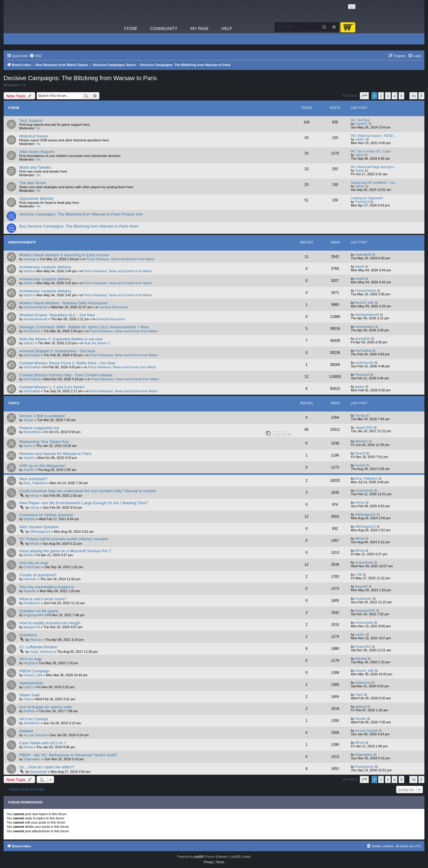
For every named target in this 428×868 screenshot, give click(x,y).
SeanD (29, 458)
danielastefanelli (36, 307)
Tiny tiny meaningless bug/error (47, 587)
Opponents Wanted (36, 199)
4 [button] (395, 96)
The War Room (33, 183)
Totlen (360, 170)
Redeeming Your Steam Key (44, 442)
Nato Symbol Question (39, 527)
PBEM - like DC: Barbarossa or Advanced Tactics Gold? (68, 755)
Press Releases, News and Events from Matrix (120, 259)
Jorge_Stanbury (42, 652)
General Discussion (113, 307)
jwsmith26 (363, 339)
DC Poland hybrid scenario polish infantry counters (64, 539)
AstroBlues (32, 723)
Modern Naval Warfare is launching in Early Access (64, 255)
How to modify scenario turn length (50, 623)
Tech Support (31, 121)
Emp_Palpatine (35, 483)
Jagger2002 (364, 427)
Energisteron (365, 767)
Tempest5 (363, 375)
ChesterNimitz (366, 291)
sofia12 (29, 343)
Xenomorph (39, 772)
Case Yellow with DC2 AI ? (42, 743)
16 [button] (413, 96)
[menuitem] (35, 56)
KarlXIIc (30, 711)
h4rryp (35, 496)
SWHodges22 (366, 514)
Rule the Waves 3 (97, 343)
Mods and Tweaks (35, 167)
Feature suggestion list (39, 428)
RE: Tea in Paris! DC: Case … (373, 151)
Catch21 (361, 124)
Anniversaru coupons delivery (45, 291)
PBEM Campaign (34, 671)
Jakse (360, 155)
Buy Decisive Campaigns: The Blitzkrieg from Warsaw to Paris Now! (79, 226)
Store (131, 28)
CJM (359, 574)
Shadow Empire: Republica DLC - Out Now (57, 315)
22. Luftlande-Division (38, 647)
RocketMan (32, 432)
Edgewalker (32, 759)
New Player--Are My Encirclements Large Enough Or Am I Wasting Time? (84, 503)
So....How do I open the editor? (47, 767)
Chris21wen (32, 567)
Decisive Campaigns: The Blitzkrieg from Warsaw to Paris (80, 78)
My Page (199, 28)
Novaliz (361, 719)
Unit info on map (34, 563)
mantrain (30, 579)
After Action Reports (37, 152)
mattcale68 (363, 255)
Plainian (36, 640)
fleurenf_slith (365, 303)
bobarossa (363, 683)
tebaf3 (28, 271)
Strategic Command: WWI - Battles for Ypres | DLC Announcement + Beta (84, 327)
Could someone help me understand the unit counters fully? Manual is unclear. (88, 491)
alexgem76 (32, 627)
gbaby (360, 387)
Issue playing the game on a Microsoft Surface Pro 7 (65, 551)
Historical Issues (34, 136)
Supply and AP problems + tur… (374, 182)
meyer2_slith (33, 675)
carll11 (360, 139)
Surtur (28, 446)
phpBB (199, 857)
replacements (31, 683)
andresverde (364, 363)
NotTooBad (32, 331)
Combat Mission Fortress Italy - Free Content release (66, 375)
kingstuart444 (34, 615)
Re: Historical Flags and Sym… (374, 167)
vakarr (360, 186)
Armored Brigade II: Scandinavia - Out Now (57, 351)
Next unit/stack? (33, 479)
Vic (24, 85)
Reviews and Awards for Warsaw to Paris (55, 454)
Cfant (28, 699)
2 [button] (381, 96)
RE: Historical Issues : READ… (374, 136)
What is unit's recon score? (43, 599)
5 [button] (401, 96)
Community (164, 28)
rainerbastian (365, 327)
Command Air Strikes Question (46, 515)
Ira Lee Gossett (35, 735)
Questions (28, 635)
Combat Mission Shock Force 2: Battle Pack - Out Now (67, 363)
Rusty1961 (363, 646)
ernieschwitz (364, 490)
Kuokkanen (32, 603)
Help (227, 28)
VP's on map (30, 659)
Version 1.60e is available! (42, 416)
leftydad (30, 519)
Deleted (26, 731)
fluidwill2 (30, 591)
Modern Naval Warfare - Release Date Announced (63, 303)
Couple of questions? (38, 575)
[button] (364, 96)
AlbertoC (362, 441)
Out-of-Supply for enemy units (46, 707)
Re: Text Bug (360, 120)
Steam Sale (29, 695)
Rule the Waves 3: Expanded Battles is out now (61, 339)
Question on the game (39, 611)
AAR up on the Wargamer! (42, 466)
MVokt (35, 544)
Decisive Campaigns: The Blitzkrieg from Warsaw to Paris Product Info (81, 214)
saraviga (30, 259)
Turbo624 (362, 202)
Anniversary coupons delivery (45, 267)
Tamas (29, 420)
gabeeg (361, 707)
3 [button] (388, 96)
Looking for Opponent (367, 198)
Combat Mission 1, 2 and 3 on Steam (52, 387)
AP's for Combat (34, 719)
